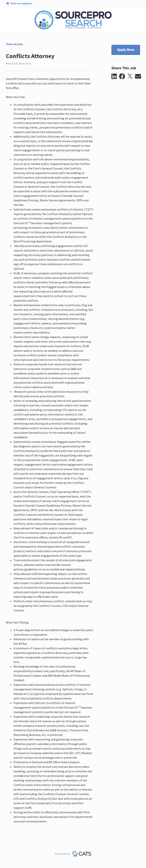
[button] (115, 76)
